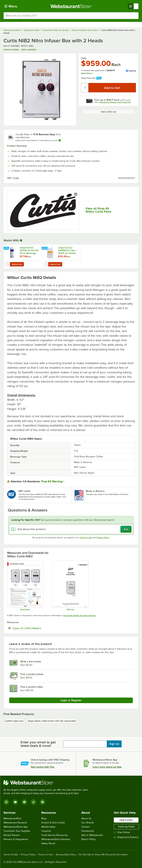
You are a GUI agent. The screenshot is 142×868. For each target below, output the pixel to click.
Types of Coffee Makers (27, 628)
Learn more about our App (107, 767)
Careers (86, 827)
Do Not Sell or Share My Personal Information (103, 855)
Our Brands (88, 823)
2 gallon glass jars (14, 721)
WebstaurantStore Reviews (56, 839)
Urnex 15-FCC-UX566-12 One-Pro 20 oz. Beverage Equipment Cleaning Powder (29, 250)
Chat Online (122, 832)
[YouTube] (15, 802)
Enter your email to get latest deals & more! (38, 744)
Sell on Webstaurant (92, 835)
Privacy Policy (103, 538)
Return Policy (89, 839)
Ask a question (29, 50)
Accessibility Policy (66, 855)
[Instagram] (6, 802)
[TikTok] (33, 802)
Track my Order (126, 827)
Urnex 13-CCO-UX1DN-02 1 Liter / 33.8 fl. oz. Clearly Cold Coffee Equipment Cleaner (68, 250)
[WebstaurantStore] (47, 783)
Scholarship (88, 831)
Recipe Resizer (12, 835)
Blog (44, 818)
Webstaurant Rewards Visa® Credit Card (115, 102)
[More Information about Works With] (21, 240)
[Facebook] (24, 802)
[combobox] (71, 16)
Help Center (126, 820)
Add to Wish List (109, 112)
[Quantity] (85, 88)
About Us (86, 818)
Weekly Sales (48, 827)
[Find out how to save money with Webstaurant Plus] (7, 249)
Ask (126, 529)
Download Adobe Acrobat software (79, 615)
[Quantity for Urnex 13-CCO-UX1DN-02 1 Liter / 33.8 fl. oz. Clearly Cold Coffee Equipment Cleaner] (46, 264)
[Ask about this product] (71, 529)
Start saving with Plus (43, 767)
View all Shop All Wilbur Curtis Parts (98, 210)
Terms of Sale (11, 855)
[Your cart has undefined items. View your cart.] (133, 6)
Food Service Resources (55, 835)
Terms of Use (86, 538)
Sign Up (114, 744)
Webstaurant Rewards (15, 823)
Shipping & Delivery (126, 837)
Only (84, 58)
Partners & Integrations (16, 839)
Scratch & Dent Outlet (53, 823)
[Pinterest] (43, 802)
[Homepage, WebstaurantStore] (71, 6)
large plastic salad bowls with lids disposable (52, 721)
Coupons (46, 831)
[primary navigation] (11, 6)
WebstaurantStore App (16, 827)
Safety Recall (48, 843)
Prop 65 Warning (52, 481)
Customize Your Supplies (17, 831)
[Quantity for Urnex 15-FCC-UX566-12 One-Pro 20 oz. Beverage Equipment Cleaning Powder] (8, 264)
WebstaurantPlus (12, 818)
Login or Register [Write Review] (71, 700)
